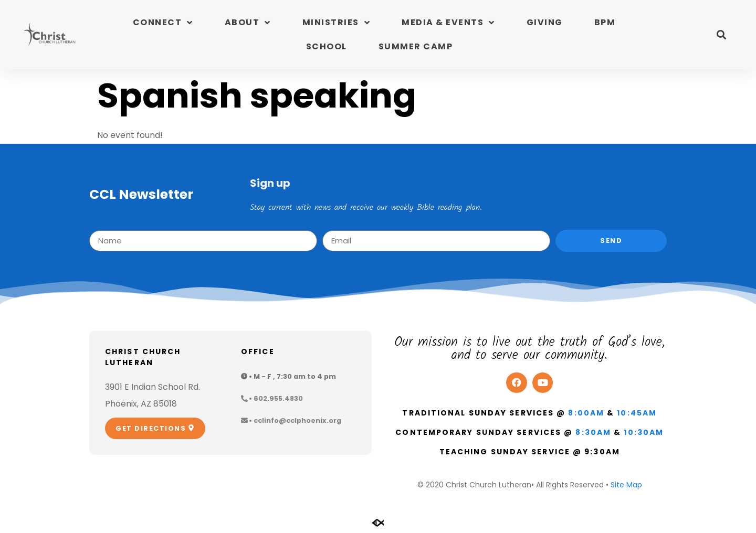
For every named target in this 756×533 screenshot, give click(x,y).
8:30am (593, 432)
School (327, 46)
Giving (545, 22)
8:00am (586, 413)
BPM (605, 22)
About (248, 23)
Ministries (337, 23)
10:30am (644, 432)
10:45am (637, 413)
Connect (163, 23)
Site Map (626, 485)
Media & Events (448, 23)
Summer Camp (416, 46)
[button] (721, 35)
